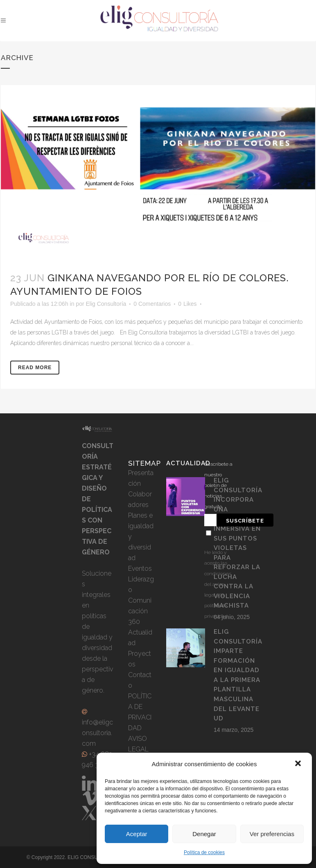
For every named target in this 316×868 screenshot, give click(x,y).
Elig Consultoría (106, 304)
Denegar (204, 834)
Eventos (140, 569)
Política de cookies (204, 852)
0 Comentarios (152, 304)
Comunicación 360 (140, 611)
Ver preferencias (272, 834)
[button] (299, 764)
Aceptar (137, 834)
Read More (35, 368)
